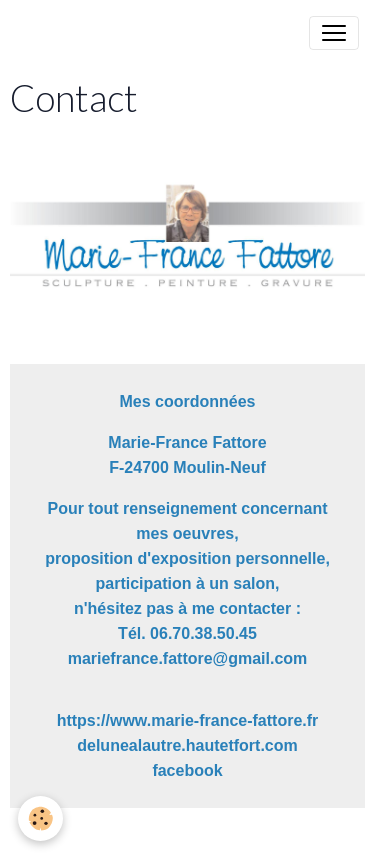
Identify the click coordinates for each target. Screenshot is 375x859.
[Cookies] (40, 818)
